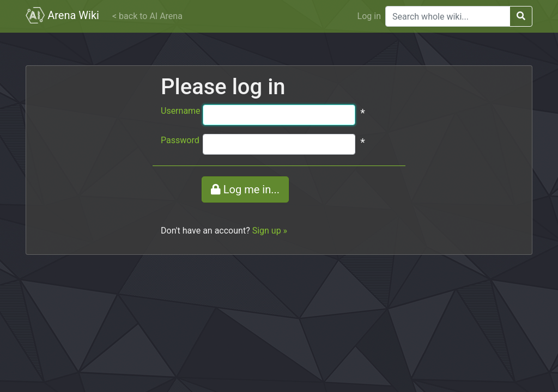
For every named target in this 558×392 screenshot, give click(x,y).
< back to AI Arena (147, 16)
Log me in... (245, 189)
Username (181, 111)
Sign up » (270, 231)
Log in (369, 16)
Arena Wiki (62, 15)
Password (180, 140)
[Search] (448, 16)
